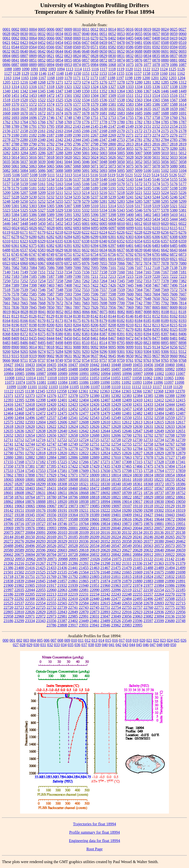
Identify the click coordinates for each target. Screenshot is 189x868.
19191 (62, 510)
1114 (78, 69)
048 (160, 645)
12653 (19, 435)
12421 (62, 404)
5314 (112, 206)
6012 (138, 223)
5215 (94, 193)
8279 (130, 329)
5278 (77, 201)
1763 (15, 122)
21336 (137, 563)
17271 (105, 462)
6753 (86, 254)
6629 (59, 250)
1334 (139, 87)
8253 (95, 329)
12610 (105, 422)
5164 (68, 184)
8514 (103, 343)
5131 (24, 179)
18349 (127, 484)
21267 (41, 563)
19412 (138, 515)
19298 (148, 510)
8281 (139, 329)
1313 (7, 87)
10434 (41, 365)
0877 (147, 60)
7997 (147, 307)
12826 (127, 453)
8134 (68, 316)
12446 (9, 409)
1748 (68, 118)
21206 (9, 563)
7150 (33, 272)
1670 (24, 113)
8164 (7, 321)
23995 (138, 625)
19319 (180, 510)
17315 (138, 462)
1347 (59, 91)
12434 (159, 404)
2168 (103, 131)
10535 (138, 369)
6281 (42, 237)
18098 (73, 479)
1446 (165, 91)
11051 (84, 378)
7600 (130, 294)
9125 (147, 347)
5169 (112, 184)
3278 (156, 148)
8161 (165, 316)
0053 (121, 34)
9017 (42, 347)
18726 (148, 493)
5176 (174, 184)
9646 (121, 356)
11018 (52, 378)
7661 (7, 303)
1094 (61, 69)
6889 (95, 259)
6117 (182, 228)
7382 (183, 281)
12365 (126, 391)
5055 (156, 162)
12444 (170, 404)
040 (105, 645)
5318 (147, 206)
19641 (148, 519)
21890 (170, 581)
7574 (183, 290)
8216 (182, 325)
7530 (15, 290)
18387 (9, 488)
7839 (24, 307)
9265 (24, 351)
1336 (156, 87)
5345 (130, 210)
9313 (7, 356)
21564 (84, 572)
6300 (103, 237)
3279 (165, 148)
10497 (116, 369)
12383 (127, 396)
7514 (183, 285)
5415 (33, 219)
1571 (24, 104)
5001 (86, 153)
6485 (174, 246)
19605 (105, 519)
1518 (7, 100)
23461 (95, 621)
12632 (159, 427)
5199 (183, 188)
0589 (138, 47)
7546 (42, 290)
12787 (170, 449)
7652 (165, 299)
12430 (127, 404)
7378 (165, 281)
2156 (7, 131)
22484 (127, 599)
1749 (77, 118)
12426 (95, 404)
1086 (174, 65)
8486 (24, 343)
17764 (159, 471)
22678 (148, 603)
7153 (59, 272)
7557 (103, 290)
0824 (77, 56)
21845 (41, 581)
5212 (68, 193)
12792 (30, 453)
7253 (33, 281)
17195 (52, 462)
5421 (86, 219)
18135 (116, 479)
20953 (20, 559)
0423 (24, 43)
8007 (165, 307)
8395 (156, 334)
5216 (103, 193)
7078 (165, 263)
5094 (112, 171)
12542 (84, 418)
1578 (86, 104)
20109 (84, 532)
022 (156, 640)
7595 (86, 294)
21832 (170, 577)
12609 (95, 422)
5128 (7, 179)
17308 (127, 462)
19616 (127, 519)
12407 (105, 400)
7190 (77, 276)
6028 (51, 228)
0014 (112, 29)
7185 (33, 276)
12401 (62, 400)
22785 (181, 607)
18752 (181, 493)
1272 (68, 82)
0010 (77, 29)
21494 (170, 568)
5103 (174, 171)
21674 (148, 572)
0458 (95, 43)
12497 (41, 418)
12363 (105, 391)
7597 (103, 294)
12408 (116, 400)
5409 (165, 215)
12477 (84, 413)
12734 (159, 440)
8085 (130, 312)
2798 (95, 144)
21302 (116, 563)
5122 (138, 175)
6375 (33, 246)
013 (94, 640)
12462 (181, 409)
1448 (174, 91)
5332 (86, 210)
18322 (95, 484)
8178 (95, 321)
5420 (77, 219)
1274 (86, 82)
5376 (147, 210)
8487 (33, 343)
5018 (51, 157)
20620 (105, 550)
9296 (103, 351)
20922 (170, 555)
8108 (165, 312)
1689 (174, 113)
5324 (15, 210)
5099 (139, 171)
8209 (121, 325)
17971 (73, 475)
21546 (73, 572)
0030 (24, 34)
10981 (159, 369)
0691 (165, 51)
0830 (112, 56)
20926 (181, 555)
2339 (33, 140)
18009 (95, 475)
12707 (159, 435)
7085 (42, 268)
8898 (182, 343)
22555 (52, 603)
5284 (130, 201)
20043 (127, 528)
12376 (52, 396)
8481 (174, 338)
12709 (181, 435)
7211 (94, 276)
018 (129, 640)
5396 (95, 215)
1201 (155, 78)
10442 (95, 365)
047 (153, 645)
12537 (52, 418)
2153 (165, 126)
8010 (183, 307)
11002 (159, 374)
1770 (77, 122)
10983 (181, 369)
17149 (181, 457)
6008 (112, 223)
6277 (7, 237)
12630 (138, 427)
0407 (147, 38)
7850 (51, 307)
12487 (181, 413)
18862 (9, 502)
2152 (156, 126)
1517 (182, 96)
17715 (138, 471)
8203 (68, 325)
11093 (137, 382)
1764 (24, 122)
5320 (165, 206)
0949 (59, 65)
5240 (121, 197)
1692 (7, 118)
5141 (112, 179)
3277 (147, 148)
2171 (130, 131)
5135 (59, 179)
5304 (42, 206)
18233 (170, 479)
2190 (77, 135)
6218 (59, 232)
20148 (19, 537)
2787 (7, 144)
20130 (116, 532)
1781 (130, 122)
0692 (174, 51)
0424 (33, 43)
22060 (52, 590)
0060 (183, 34)
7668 (42, 303)
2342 (59, 140)
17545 (30, 471)
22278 (181, 594)
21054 (106, 559)
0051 (103, 34)
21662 (116, 572)
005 (40, 640)
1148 (60, 73)
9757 (103, 360)
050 (173, 645)
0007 (59, 29)
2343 (68, 140)
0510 (183, 43)
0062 (15, 38)
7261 (77, 281)
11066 (179, 378)
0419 (174, 38)
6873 (182, 254)
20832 (95, 555)
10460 (170, 365)
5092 (95, 171)
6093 (77, 228)
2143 (77, 126)
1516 (174, 96)
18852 (170, 497)
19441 (159, 515)
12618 (9, 427)
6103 (156, 228)
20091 (41, 532)
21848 (52, 581)
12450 (52, 409)
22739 (62, 607)
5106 (16, 175)
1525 (59, 100)
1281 (147, 82)
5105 (7, 175)
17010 (116, 457)
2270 (121, 135)
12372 (19, 396)
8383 (86, 334)
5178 (7, 188)
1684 (130, 113)
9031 (68, 347)
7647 (138, 299)
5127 (182, 175)
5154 (165, 179)
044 (132, 645)
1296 (174, 82)
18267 (9, 484)
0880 (165, 60)
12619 (19, 427)
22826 (30, 612)
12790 (9, 453)
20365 (138, 541)
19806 (95, 524)
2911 (50, 148)
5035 (7, 162)
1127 (8, 73)
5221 (138, 193)
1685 (139, 113)
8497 (51, 343)
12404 (84, 400)
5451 (51, 223)
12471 (30, 413)
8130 (59, 316)
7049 (95, 263)
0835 (156, 56)
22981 (62, 616)
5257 (68, 201)
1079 (165, 65)
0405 (130, 38)
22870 (84, 612)
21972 (127, 585)
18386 (181, 484)
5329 (59, 210)
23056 (127, 616)
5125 (164, 175)
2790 (33, 144)
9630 (59, 356)
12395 (19, 400)
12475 (62, 413)
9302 (130, 351)
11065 (169, 378)
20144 (9, 537)
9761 (130, 360)
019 (135, 640)
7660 (182, 299)
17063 (127, 457)
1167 (42, 78)
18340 (116, 484)
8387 (103, 334)
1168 (51, 78)
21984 (159, 585)
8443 (42, 338)
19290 (137, 510)
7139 (182, 268)
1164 (16, 78)
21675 (159, 572)
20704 (52, 555)
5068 (77, 166)
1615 (7, 109)
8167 (33, 321)
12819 (52, 453)
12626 (95, 427)
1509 (112, 96)
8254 (103, 329)
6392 (77, 246)
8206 (95, 325)
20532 (84, 546)
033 (57, 645)
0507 (156, 43)
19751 (73, 524)
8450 (68, 338)
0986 (103, 65)
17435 (105, 466)
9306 (165, 351)
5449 (33, 223)
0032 (42, 34)
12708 (170, 435)
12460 (159, 409)
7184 (24, 276)
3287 (51, 153)
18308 (62, 484)
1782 (139, 122)
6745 (15, 254)
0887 (15, 65)
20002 (84, 528)
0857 (86, 60)
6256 (165, 232)
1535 (95, 100)
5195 (147, 188)
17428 (84, 466)
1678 (86, 113)
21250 (30, 563)
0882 (183, 60)
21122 (148, 559)
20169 (52, 537)
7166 (156, 272)
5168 (103, 184)
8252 (86, 329)
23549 (127, 621)
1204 (181, 78)
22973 (52, 616)
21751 (30, 577)
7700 (121, 303)
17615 (95, 471)
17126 (159, 457)
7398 (33, 285)
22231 (84, 594)
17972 (84, 475)
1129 (25, 73)
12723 (73, 440)
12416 (9, 404)
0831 (121, 56)
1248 (33, 82)
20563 (148, 546)
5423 (103, 219)
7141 (15, 272)
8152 (156, 316)
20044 (137, 528)
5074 (121, 166)
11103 (53, 387)
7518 (7, 290)
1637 (156, 109)
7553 (86, 290)
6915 (121, 259)
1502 (77, 96)
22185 (180, 590)
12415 (180, 400)
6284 (68, 237)
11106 (85, 387)
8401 (174, 334)
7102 (121, 268)
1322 (77, 87)
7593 (68, 294)
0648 (86, 51)
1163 (7, 78)
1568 (183, 100)
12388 (170, 396)
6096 (103, 228)
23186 (9, 621)
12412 (159, 400)
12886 (73, 457)
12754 (116, 444)
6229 (147, 232)
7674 (68, 303)
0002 (15, 29)
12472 (41, 413)
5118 (103, 175)
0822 (59, 56)
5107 (25, 175)
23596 (138, 621)
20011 (94, 528)
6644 (183, 250)
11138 (30, 391)
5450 (42, 223)
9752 (77, 360)
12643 (95, 431)
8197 (24, 325)
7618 (68, 299)
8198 (33, 325)
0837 (174, 56)
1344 (33, 91)
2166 (86, 131)
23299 (19, 621)
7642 (130, 299)
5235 (77, 197)
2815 (147, 144)
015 (108, 640)
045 (139, 645)
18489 (105, 488)
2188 (59, 135)
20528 (73, 546)
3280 (174, 148)
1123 (155, 69)
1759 (165, 118)
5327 (42, 210)
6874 (7, 259)
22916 (127, 612)
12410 (138, 400)
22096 (116, 590)
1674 (59, 113)
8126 (33, 316)
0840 (7, 60)
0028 (7, 34)
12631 (148, 427)
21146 (180, 559)
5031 (156, 157)
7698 (103, 303)
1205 (7, 82)
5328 (51, 210)
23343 (41, 621)
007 (54, 640)
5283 (121, 201)
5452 (59, 223)
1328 (121, 87)
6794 (147, 254)
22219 (73, 594)
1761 (183, 118)
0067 (59, 38)
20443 (170, 541)
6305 (147, 237)
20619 (95, 550)
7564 (139, 290)
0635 (15, 51)
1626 (95, 109)
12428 (105, 404)
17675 (116, 471)
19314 (170, 510)
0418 (165, 38)
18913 (52, 502)
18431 (52, 488)
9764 (156, 360)
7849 (42, 307)
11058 (137, 378)
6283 (59, 237)
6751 (68, 254)
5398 (112, 215)
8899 (7, 347)
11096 (158, 382)
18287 (19, 484)
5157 (7, 184)
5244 (156, 197)
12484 (159, 413)
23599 (159, 621)
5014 (15, 157)
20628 (138, 550)
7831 (7, 307)
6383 (59, 246)
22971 (30, 616)
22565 (62, 603)
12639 (52, 431)
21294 (95, 563)
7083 (24, 268)
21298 (105, 563)
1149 (69, 73)
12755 (127, 444)
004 (33, 640)
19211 (84, 510)
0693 (183, 51)
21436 (62, 568)
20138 (180, 532)
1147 (51, 73)
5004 (112, 153)
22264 (159, 594)
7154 (68, 272)
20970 (41, 559)
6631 (77, 250)
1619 (42, 109)
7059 (112, 263)
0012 (94, 29)
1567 (174, 100)
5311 (103, 206)
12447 (19, 409)
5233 (59, 197)
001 (12, 640)
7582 (24, 294)
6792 (130, 254)
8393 (139, 334)
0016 (130, 29)
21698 (181, 572)
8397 (165, 334)
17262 (73, 462)
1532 (77, 100)
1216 (24, 82)
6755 (103, 254)
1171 (77, 78)
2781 (139, 140)
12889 (95, 457)
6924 (15, 263)
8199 (42, 325)
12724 (84, 440)
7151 (42, 272)
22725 (41, 607)
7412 (77, 285)
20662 (9, 555)
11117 (157, 387)
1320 (59, 87)
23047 (105, 616)
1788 (7, 126)
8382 (77, 334)
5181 (33, 188)
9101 (139, 347)
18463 (84, 488)
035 (71, 645)
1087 (183, 65)
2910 (42, 148)
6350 (112, 241)
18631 (41, 493)
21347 (148, 563)
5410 (174, 215)
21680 (170, 572)
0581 (103, 47)
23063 (138, 616)
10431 (19, 365)
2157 (15, 131)
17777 (170, 471)
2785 (174, 140)
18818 (95, 497)
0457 (86, 43)
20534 (95, 546)
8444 (51, 338)
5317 (138, 206)
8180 (112, 321)
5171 (130, 184)
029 (30, 645)
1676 (68, 113)
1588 (174, 104)
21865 (84, 581)
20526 (52, 546)
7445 (130, 285)
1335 (147, 87)
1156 (129, 73)
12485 (170, 413)
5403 (156, 215)
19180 (52, 510)
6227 (130, 232)
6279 (24, 237)
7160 (121, 272)
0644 (59, 51)
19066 (41, 506)
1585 (147, 104)
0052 (112, 34)
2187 (51, 135)
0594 (174, 47)
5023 (86, 157)
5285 (139, 201)
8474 (139, 338)
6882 (42, 259)
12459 (148, 409)
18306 (52, 484)
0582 (112, 47)
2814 (139, 144)
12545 (105, 418)
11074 (20, 382)
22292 (19, 599)
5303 (33, 206)
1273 (77, 82)
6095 (95, 228)
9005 (24, 347)
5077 (147, 166)
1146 (42, 73)
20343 (95, 541)
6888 (86, 259)
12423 (73, 404)
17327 (148, 462)
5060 (7, 166)
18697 (116, 493)
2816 (156, 144)
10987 (41, 374)
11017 (41, 378)
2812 (121, 144)
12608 (84, 422)
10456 (148, 365)
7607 (183, 294)
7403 (51, 285)
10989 (62, 374)
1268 (42, 82)
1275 (95, 82)
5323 (7, 210)
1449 (183, 91)
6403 (139, 246)
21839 (19, 581)
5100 (147, 171)
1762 (7, 122)
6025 (24, 228)
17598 (73, 471)
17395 (52, 466)
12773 (30, 449)
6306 (156, 237)
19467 (9, 519)
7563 (130, 290)
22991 (84, 616)
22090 (95, 590)
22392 (62, 599)
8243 (59, 329)
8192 (174, 321)
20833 (105, 555)
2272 (139, 135)
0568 (68, 47)
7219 (147, 276)
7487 (165, 285)
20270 (181, 537)
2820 (7, 148)
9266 (33, 351)
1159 (155, 73)
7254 (42, 281)
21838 (9, 581)
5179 (15, 188)
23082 (148, 616)
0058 (165, 34)
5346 (139, 210)
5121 (129, 175)
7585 (33, 294)
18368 (148, 484)
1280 (139, 82)
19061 (9, 506)
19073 (73, 506)
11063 (158, 378)
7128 (165, 268)
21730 (19, 577)
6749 (50, 254)
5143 (130, 179)
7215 (130, 276)
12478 (95, 413)
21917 (52, 585)
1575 (59, 104)
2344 (77, 140)
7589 (59, 294)
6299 (95, 237)
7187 (51, 276)
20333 (73, 541)
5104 (183, 171)
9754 (86, 360)
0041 (95, 34)
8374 (33, 334)
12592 (19, 422)
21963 (116, 585)
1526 (68, 100)
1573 (42, 104)
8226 (33, 329)
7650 (156, 299)
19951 (181, 524)
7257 (51, 281)
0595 (182, 47)
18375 (170, 484)
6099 (130, 228)
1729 (42, 118)
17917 (41, 475)
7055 (103, 263)
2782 (147, 140)
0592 (156, 47)
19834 (105, 524)
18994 (105, 502)
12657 (62, 435)
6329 (42, 241)
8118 (182, 312)
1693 (15, 118)
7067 (130, 263)
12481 (127, 413)
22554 (41, 603)
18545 (127, 488)
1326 (103, 87)
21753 (41, 577)
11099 (11, 387)
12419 (41, 404)
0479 (130, 43)
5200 (7, 193)
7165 (147, 272)
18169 (137, 479)
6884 (59, 259)
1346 (51, 91)
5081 (183, 166)
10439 (84, 365)
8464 (103, 338)
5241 (130, 197)
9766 (174, 360)
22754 (116, 607)
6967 (42, 263)
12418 (30, 404)
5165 (77, 184)
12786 (159, 449)
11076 (31, 382)
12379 (84, 396)
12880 (9, 457)
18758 (9, 497)
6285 (77, 237)
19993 (52, 528)
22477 (116, 599)
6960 (24, 263)
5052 (139, 162)
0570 (86, 47)
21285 (62, 563)
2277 (183, 135)
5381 (183, 210)
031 (43, 645)
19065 (30, 506)
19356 (52, 515)
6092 (68, 228)
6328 (33, 241)
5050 (121, 162)
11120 (178, 387)
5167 (95, 184)
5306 (59, 206)
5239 (112, 197)
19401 (116, 515)
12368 (159, 391)
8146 (130, 316)
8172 (51, 321)
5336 (112, 210)
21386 (9, 568)
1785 (165, 122)
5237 (95, 197)
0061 (7, 38)
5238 (103, 197)
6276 (182, 232)
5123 (147, 175)
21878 (116, 581)
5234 (68, 197)
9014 (33, 347)
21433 (52, 568)
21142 (170, 559)
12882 (30, 457)
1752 (103, 118)
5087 (51, 171)
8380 (59, 334)
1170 (68, 78)
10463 (9, 369)
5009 (156, 153)
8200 (51, 325)
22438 (84, 599)
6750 (59, 254)
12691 (105, 435)
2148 (121, 126)
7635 (112, 299)
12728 (116, 440)
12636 (19, 431)
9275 (51, 351)
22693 (159, 603)
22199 (19, 594)
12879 (181, 453)
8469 (121, 338)
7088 (59, 268)
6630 (68, 250)
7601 (139, 294)
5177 (183, 184)
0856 (77, 60)
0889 (33, 65)
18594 (181, 488)
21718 (9, 577)
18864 (19, 502)
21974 (138, 585)
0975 (86, 65)
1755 (130, 118)
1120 (129, 69)
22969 (19, 616)
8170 (42, 321)
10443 (105, 365)
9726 (33, 360)
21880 (138, 581)
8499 (68, 343)
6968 (51, 263)
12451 (62, 409)
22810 (19, 612)
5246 (174, 197)
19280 (127, 510)
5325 (24, 210)
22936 (159, 612)
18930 (73, 502)
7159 (112, 272)
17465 (127, 466)
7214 (121, 276)
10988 (52, 374)
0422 (15, 43)
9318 (24, 356)
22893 (105, 612)
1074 (121, 65)
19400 (105, 515)
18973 (95, 502)
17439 (116, 466)
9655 (147, 356)
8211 (139, 325)
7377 (156, 281)
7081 (7, 268)
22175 (170, 590)
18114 (105, 479)
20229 (127, 537)
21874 (105, 581)
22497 (159, 599)
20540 (105, 546)
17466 (138, 466)
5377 (156, 210)
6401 (130, 246)
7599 (121, 294)
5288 (156, 201)
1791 (33, 126)
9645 (112, 356)
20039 (105, 528)
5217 (112, 193)
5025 (103, 157)
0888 (24, 65)
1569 (7, 104)
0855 (68, 60)
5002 (95, 153)
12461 (170, 409)
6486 (183, 246)
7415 (86, 285)
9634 (86, 356)
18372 (159, 484)
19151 (19, 510)
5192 (121, 188)
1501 (68, 96)
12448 (30, 409)
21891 (181, 581)
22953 (170, 612)
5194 (139, 188)
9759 (121, 360)
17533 (9, 471)
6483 (156, 246)
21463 (95, 568)
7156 (86, 272)
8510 (86, 343)
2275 (165, 135)
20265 (170, 537)
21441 (73, 568)
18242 (180, 479)
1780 (121, 122)
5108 (33, 175)
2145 (95, 126)
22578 (73, 603)
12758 (148, 444)
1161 (172, 73)
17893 (19, 475)
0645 (68, 51)
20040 (116, 528)
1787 (183, 122)
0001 (7, 29)
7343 (112, 281)
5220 (130, 193)
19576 (52, 519)
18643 (52, 493)
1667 (183, 109)
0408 (156, 38)
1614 (183, 104)
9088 (77, 347)
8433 (24, 338)
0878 (156, 60)
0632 (7, 51)
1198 (129, 78)
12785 (148, 449)
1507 (103, 96)
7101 (112, 268)
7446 (139, 285)
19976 (30, 528)
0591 (147, 47)
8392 (130, 334)
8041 (42, 312)
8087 (139, 312)
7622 (94, 299)
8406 (183, 334)
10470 (30, 369)
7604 (156, 294)
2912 (59, 148)
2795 (68, 144)
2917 (103, 148)
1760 (174, 118)
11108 (106, 387)
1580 (103, 104)
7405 (59, 285)
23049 (116, 616)
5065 (51, 166)
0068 (68, 38)
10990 (73, 374)
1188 (111, 78)
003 (26, 640)
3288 (59, 153)
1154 (112, 73)
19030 (159, 502)
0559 (24, 47)
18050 (159, 475)
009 (67, 640)
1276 (103, 82)
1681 (103, 113)
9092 (95, 347)
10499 (127, 369)
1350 (86, 91)
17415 (62, 466)
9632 (77, 356)
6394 (95, 246)
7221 (165, 276)
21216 (19, 563)
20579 (181, 546)
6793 (138, 254)
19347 (41, 515)
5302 (24, 206)
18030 (138, 475)
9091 (86, 347)
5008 (147, 153)
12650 (170, 431)
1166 (33, 78)
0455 (68, 43)
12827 (138, 453)
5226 (182, 193)
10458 (159, 365)
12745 (41, 444)
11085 (73, 382)
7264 (103, 281)
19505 (19, 519)
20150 (30, 537)
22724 (30, 607)
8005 (156, 307)
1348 (68, 91)
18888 (41, 502)
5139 (95, 179)
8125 (24, 316)
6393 (86, 246)
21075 (117, 559)
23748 (181, 621)
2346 (95, 140)
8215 (174, 325)
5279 (86, 201)
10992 (95, 374)
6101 (139, 228)
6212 (50, 232)
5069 (86, 166)
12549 (116, 418)
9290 (68, 351)
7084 (33, 268)
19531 (41, 519)
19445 (181, 515)
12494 (19, 418)
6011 (130, 223)
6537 (24, 250)
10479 (52, 369)
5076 (139, 166)
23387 (62, 621)
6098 (121, 228)
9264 (15, 351)
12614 (148, 422)
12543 (95, 418)
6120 (15, 232)
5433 (147, 219)
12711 (8, 440)
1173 (94, 78)
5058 (183, 162)
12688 (95, 435)
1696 (33, 118)
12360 (73, 391)
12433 (148, 404)
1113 (70, 69)
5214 (86, 193)
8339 (183, 329)
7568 (156, 290)
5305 (51, 206)
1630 (103, 109)
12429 (116, 404)
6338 (86, 241)
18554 (138, 488)
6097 (112, 228)
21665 (127, 572)
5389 (51, 215)
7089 (68, 268)
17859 (181, 471)
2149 (130, 126)
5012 (182, 153)
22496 (148, 599)
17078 (148, 457)
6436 (147, 246)
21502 (19, 572)
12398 (41, 400)
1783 (147, 122)
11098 (179, 382)
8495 (42, 343)
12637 (30, 431)
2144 (86, 126)
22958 (9, 616)
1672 (42, 113)
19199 (73, 510)
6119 (6, 232)
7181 (183, 272)
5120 (120, 175)
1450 (7, 96)
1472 (51, 96)
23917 (73, 625)
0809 (33, 56)
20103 (62, 532)
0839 (183, 56)
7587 (51, 294)
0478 (121, 43)
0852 (42, 60)
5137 (77, 179)
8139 (86, 316)
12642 (84, 431)
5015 (24, 157)
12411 (148, 400)
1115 (86, 69)
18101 (84, 479)
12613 (137, 422)
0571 (94, 47)
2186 (42, 135)
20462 (181, 541)
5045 (77, 162)
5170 (121, 184)
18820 (105, 497)
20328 (52, 541)
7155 (77, 272)
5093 (103, 171)
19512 (30, 519)
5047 (95, 162)
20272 (9, 541)
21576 (95, 572)
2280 (24, 140)
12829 (159, 453)
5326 (33, 210)
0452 (42, 43)
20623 (116, 550)
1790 (24, 126)
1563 (139, 100)
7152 (51, 272)
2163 (59, 131)
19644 (159, 519)
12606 (62, 422)
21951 (95, 585)
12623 (62, 427)
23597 (148, 621)
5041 (59, 162)
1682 (112, 113)
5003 (103, 153)
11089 (94, 382)
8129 (51, 316)
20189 (84, 537)
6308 (174, 237)
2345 (86, 140)
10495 (105, 369)
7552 (77, 290)
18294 (30, 484)
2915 (86, 148)
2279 (15, 140)
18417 (41, 488)
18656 (73, 493)
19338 (19, 515)
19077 (84, 506)
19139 (180, 506)
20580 (9, 550)
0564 (33, 47)
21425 (41, 568)
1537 (112, 100)
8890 (156, 343)
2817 (165, 144)
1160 (164, 73)
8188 (156, 321)
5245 (165, 197)
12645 (116, 431)
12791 (19, 453)
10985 (19, 374)
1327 (112, 87)
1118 (112, 69)
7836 (15, 307)
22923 (138, 612)
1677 (77, 113)
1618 (33, 109)
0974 (77, 65)
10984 (9, 374)
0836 (165, 56)
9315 (15, 356)
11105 (74, 387)
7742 (139, 303)
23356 (52, 621)
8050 (51, 312)
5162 (51, 184)
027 (16, 645)
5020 (68, 157)
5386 (33, 215)
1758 (156, 118)
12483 (148, 413)
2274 (156, 135)
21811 (116, 577)
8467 (112, 338)
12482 (138, 413)
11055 (116, 378)
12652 (9, 435)
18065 (9, 479)
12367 (148, 391)
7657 (174, 299)
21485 (138, 568)
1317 (42, 87)
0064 (33, 38)
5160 (33, 184)
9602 (51, 356)
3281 (182, 148)
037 (84, 645)
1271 (59, 82)
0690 (156, 51)
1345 (42, 91)
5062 (24, 166)
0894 (51, 65)
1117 (104, 69)
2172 (139, 131)
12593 (30, 422)
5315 (121, 206)
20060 (180, 528)
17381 (30, 466)
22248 (127, 594)
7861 (68, 307)
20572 (159, 546)
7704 (130, 303)
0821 (51, 56)
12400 (52, 400)
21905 (30, 585)
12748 (62, 444)
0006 (51, 29)
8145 (121, 316)
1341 (15, 91)
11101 (32, 387)
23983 (127, 625)
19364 (73, 515)
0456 (77, 43)
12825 (116, 453)
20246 (148, 537)
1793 (42, 126)
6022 (182, 223)
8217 (7, 329)
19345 (30, 515)
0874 (121, 60)
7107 (139, 268)
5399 (121, 215)
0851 (33, 60)
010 (74, 640)
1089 (17, 69)
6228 (138, 232)
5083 (15, 171)
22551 (30, 603)
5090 (77, 171)
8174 (68, 321)
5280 (95, 201)
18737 (159, 493)
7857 (59, 307)
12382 (116, 396)
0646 (77, 51)
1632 (121, 109)
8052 (59, 312)
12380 (95, 396)
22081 (84, 590)
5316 (130, 206)
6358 (174, 241)
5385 (24, 215)
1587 (165, 104)
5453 (68, 223)
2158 (24, 131)
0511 (6, 47)
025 (177, 640)
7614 (50, 299)
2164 (68, 131)
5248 (7, 201)
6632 (86, 250)
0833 (139, 56)
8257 (112, 329)
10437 (73, 365)
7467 (156, 285)
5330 (68, 210)
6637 (121, 250)
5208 (33, 193)
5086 (42, 171)
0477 (112, 43)
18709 (127, 493)
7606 (174, 294)
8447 (59, 338)
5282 (112, 201)
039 (98, 645)
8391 (121, 334)
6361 (15, 246)
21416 (30, 568)
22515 (181, 599)
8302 (165, 329)
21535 (62, 572)
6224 (103, 232)
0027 (182, 29)
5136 (68, 179)
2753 (121, 140)
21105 (127, 559)
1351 (95, 91)
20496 (30, 546)
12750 (84, 444)
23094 (159, 616)
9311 (174, 351)
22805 (9, 612)
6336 (68, 241)
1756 (139, 118)
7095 (95, 268)
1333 (130, 87)
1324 (95, 87)
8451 (77, 338)
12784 (138, 449)
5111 (51, 175)
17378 (19, 466)
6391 (68, 246)
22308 (30, 599)
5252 (42, 201)
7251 (15, 281)
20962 (31, 559)
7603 (147, 294)
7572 (174, 290)
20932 (9, 559)
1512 (138, 96)
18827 (138, 497)
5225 (174, 193)
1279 (130, 82)
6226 (121, 232)
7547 (51, 290)
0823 (68, 56)
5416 (42, 219)
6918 (147, 259)
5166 (86, 184)
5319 (156, 206)
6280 (33, 237)
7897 (77, 307)
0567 (59, 47)
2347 (103, 140)
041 (112, 645)
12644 (105, 431)
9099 (130, 347)
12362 (94, 391)
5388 (42, 215)
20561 (138, 546)
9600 (42, 356)
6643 (174, 250)
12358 (62, 391)
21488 (148, 568)
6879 (24, 259)
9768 (182, 360)
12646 (127, 431)
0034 (59, 34)
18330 (105, 484)
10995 (116, 374)
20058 (170, 528)
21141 (159, 559)
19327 (9, 515)
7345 (121, 281)
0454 (59, 43)
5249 (15, 201)
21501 (9, 572)
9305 (156, 351)
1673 (51, 113)
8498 (59, 343)
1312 (183, 82)
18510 (116, 488)
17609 (84, 471)
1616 (15, 109)
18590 (170, 488)
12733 (148, 440)
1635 (147, 109)
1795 (51, 126)
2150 (139, 126)
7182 (7, 276)
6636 (112, 250)
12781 (105, 449)
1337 (165, 87)
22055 (41, 590)
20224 (116, 537)
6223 (94, 232)
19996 (62, 528)
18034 (148, 475)
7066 (121, 263)
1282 (156, 82)
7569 (165, 290)
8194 (7, 325)
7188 (59, 276)
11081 (41, 382)
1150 (77, 73)
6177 (33, 232)
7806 (174, 303)
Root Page (94, 849)
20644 (170, 550)
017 (122, 640)
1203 (173, 78)
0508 (165, 43)
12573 (181, 418)
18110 (94, 479)
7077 (156, 263)
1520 (24, 100)
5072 (103, 166)
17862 (9, 475)
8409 (15, 338)
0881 (174, 60)
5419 (68, 219)
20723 (62, 555)
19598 (84, 519)
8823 (147, 343)
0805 (15, 56)
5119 (111, 175)
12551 (138, 418)
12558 (159, 418)
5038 (33, 162)
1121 (138, 69)
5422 (95, 219)
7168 (174, 272)
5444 (174, 219)
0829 (103, 56)
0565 (42, 47)
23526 (116, 621)
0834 (147, 56)
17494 (170, 466)
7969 (130, 307)
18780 (52, 497)
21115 (138, 559)
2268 (103, 135)
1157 (138, 73)
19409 (127, 515)
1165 (25, 78)
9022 (59, 347)
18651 (62, 493)
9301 (121, 351)
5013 (7, 157)
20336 (84, 541)
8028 (24, 312)
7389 (15, 285)
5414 (24, 219)
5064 (42, 166)
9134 (156, 347)
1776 (86, 122)
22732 (52, 607)
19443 (170, 515)
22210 (41, 594)
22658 (138, 603)
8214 (165, 325)
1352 (103, 91)
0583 (121, 47)
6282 (51, 237)
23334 (30, 621)
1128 (17, 73)
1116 (95, 69)
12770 (19, 449)
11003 (170, 374)
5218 (121, 193)
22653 (127, 603)
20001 (73, 528)
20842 (116, 555)
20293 (41, 541)
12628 (116, 427)
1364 (121, 91)
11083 (52, 382)
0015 (121, 29)
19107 (127, 506)
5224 (165, 193)
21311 (127, 563)
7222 (174, 276)
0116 (86, 38)
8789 (112, 343)
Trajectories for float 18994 (95, 824)
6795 (156, 254)
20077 (19, 532)
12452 (73, 409)
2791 (42, 144)
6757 (121, 254)
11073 (10, 382)
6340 (103, 241)
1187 (103, 78)
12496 (30, 418)
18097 (62, 479)
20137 (170, 532)
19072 (62, 506)
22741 (73, 607)
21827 (159, 577)
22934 (148, 612)
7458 (147, 285)
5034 (183, 157)
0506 (147, 43)
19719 (30, 524)
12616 (170, 422)
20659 (181, 550)
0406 (138, 38)
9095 (112, 347)
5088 (59, 171)
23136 (170, 616)
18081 (30, 479)
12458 (138, 409)
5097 (130, 171)
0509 (174, 43)
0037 (77, 34)
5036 (15, 162)
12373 (30, 396)
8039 (33, 312)
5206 (15, 193)
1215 (15, 82)
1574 (51, 104)
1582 (121, 104)
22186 (9, 594)
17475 (148, 466)
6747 (33, 254)
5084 (24, 171)
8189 (165, 321)
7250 (7, 281)
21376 (170, 563)
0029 (15, 34)
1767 (51, 122)
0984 (95, 65)
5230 (33, 197)
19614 (116, 519)
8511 (94, 343)
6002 (95, 223)
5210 (51, 193)
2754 (130, 140)
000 (6, 640)
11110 (116, 387)
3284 (24, 153)
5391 (68, 215)
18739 (170, 493)
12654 (30, 435)
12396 (30, 400)
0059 (174, 34)
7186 (42, 276)
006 (47, 640)
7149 (24, 272)
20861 (127, 555)
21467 (105, 568)
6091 (59, 228)
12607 (73, 422)
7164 (139, 272)
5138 (86, 179)
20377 (148, 541)
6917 (139, 259)
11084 (63, 382)
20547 (116, 546)
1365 (130, 91)
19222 (105, 510)
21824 (148, 577)
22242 (105, 594)
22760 (148, 607)
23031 (95, 616)
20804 (84, 555)
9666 (7, 360)
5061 (15, 166)
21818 (137, 577)
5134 (51, 179)
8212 (147, 325)
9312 (182, 351)
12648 (148, 431)
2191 (86, 135)
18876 (30, 502)
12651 (181, 431)
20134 (137, 532)
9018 (51, 347)
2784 (165, 140)
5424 (112, 219)
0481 (139, 43)
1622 (59, 109)
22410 (73, 599)
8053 (68, 312)
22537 (19, 603)
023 (163, 640)
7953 (103, 307)
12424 (84, 404)
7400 (42, 285)
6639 (139, 250)
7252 (24, 281)
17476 (159, 466)
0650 (103, 51)
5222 (147, 193)
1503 (86, 96)
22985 (73, 616)
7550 (68, 290)
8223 (24, 329)
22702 (170, 603)
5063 (33, 166)
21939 (73, 585)
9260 (7, 351)
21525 (41, 572)
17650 (105, 471)
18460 (73, 488)
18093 (52, 479)
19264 (116, 510)
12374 (41, 396)
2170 (121, 131)
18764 (30, 497)
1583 (130, 104)
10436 (62, 365)
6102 (147, 228)
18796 (73, 497)
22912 (116, 612)
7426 (112, 285)
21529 (52, 572)
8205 (86, 325)
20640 (159, 550)
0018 (138, 29)
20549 (127, 546)
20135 (148, 532)
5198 (174, 188)
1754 (121, 118)
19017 (138, 502)
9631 (68, 356)
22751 (105, 607)
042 (119, 645)
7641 (121, 299)
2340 (42, 140)
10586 (148, 369)
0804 (7, 56)
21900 (9, 585)
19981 (41, 528)
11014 (31, 378)
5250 (24, 201)
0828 (95, 56)
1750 (86, 118)
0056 (147, 34)
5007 (139, 153)
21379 (180, 563)
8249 (77, 329)
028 (23, 645)
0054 (130, 34)
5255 (59, 201)
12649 (159, 431)
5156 (183, 179)
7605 (165, 294)
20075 (9, 532)
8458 (86, 338)
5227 (7, 197)
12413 (170, 400)
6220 (77, 232)
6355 (147, 241)
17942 (62, 475)
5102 (165, 171)
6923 (7, 263)
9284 (59, 351)
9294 (95, 351)
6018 (147, 223)
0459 (103, 43)
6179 (42, 232)
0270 (94, 38)
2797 (86, 144)
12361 (83, 391)
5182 (42, 188)
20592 (30, 550)
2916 (94, 148)
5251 (33, 201)
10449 (127, 365)
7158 (103, 272)
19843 (116, 524)
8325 (174, 329)
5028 (130, 157)
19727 (41, 524)
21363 (159, 563)
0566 (50, 47)
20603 (62, 550)
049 (167, 645)
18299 (41, 484)
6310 (7, 241)
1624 (77, 109)
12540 (62, 418)
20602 (52, 550)
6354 (138, 241)
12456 (116, 409)
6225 (112, 232)
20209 (95, 537)
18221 (159, 479)
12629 (127, 427)
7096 (103, 268)
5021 (77, 157)
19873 (127, 524)
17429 (95, 466)
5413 (15, 219)
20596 (41, 550)
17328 (159, 462)
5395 (86, 215)
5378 (165, 210)
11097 (169, 382)
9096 (121, 347)
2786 (183, 140)
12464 (9, 413)
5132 (33, 179)
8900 (15, 347)
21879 (127, 581)
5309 (86, 206)
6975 (77, 263)
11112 (136, 387)
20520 (41, 546)
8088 (147, 312)
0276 (103, 38)
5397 (103, 215)
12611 (116, 422)
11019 (63, 378)
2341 (51, 140)
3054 (121, 148)
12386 (159, 396)
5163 (59, 184)
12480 (116, 413)
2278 (7, 140)
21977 (148, 585)
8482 (183, 338)
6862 (165, 254)
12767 (170, 444)
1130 (34, 73)
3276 (138, 148)
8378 (51, 334)
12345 (40, 391)
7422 (95, 285)
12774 (41, 449)
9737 (42, 360)
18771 (41, 497)
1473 (59, 96)
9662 (183, 356)
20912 (148, 555)
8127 (42, 316)
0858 (95, 60)
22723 (19, 607)
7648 (147, 299)
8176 (86, 321)
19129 (170, 506)
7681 (77, 303)
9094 (103, 347)
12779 (84, 449)
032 (50, 645)
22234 (95, 594)
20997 (84, 559)
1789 (15, 126)
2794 (59, 144)
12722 (62, 440)
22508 (170, 599)
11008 (10, 378)
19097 (116, 506)
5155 (174, 179)
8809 (130, 343)
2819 (183, 144)
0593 (165, 47)
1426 (156, 91)
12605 (52, 422)
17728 (148, 471)
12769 (9, 449)
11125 (19, 391)
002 (19, 640)
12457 (127, 409)
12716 (41, 440)
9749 (59, 360)
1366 (139, 91)
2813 (130, 144)
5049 (112, 162)
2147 (112, 126)
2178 (183, 131)
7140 (7, 272)
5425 (121, 219)
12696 (116, 435)
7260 (68, 281)
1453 (33, 96)
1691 (183, 113)
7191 (86, 276)
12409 (127, 400)
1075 (130, 65)
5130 (15, 179)
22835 (52, 612)
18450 (62, 488)
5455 (77, 223)
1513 (147, 96)
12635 (9, 431)
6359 (182, 241)
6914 (112, 259)
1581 (112, 104)
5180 (24, 188)
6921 (174, 259)
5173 (147, 184)
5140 (103, 179)
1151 (86, 73)
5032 (165, 157)
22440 (95, 599)
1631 (112, 109)
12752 (105, 444)
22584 (84, 603)
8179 (103, 321)
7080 (183, 263)
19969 (9, 528)
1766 (42, 122)
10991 (84, 374)
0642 (42, 51)
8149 (139, 316)
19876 (148, 524)
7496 (174, 285)
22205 (30, 594)
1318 (51, 87)
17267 (95, 462)
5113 (68, 175)
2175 (165, 131)
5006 (130, 153)
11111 (126, 387)
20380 (159, 541)
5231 (42, 197)
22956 (181, 612)
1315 (24, 87)
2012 (68, 126)
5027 (121, 157)
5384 (15, 215)
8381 (68, 334)
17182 (41, 462)
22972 (41, 616)
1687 (156, 113)
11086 (84, 382)
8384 (95, 334)
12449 (41, 409)
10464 (19, 369)
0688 (139, 51)
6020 (165, 223)
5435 (165, 219)
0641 (33, 51)
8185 (147, 321)
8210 (130, 325)
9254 (165, 347)
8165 (15, 321)
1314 (15, 87)
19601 (95, 519)
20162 (41, 537)
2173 (147, 131)
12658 (73, 435)
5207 (24, 193)
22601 (95, 603)
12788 (181, 449)
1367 (147, 91)
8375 (42, 334)
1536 (103, 100)
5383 (7, 215)
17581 (62, 471)
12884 (52, 457)
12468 (19, 413)
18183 (148, 479)
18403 (30, 488)
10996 (127, 374)
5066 (59, 166)
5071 (95, 166)
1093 (52, 69)
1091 (34, 69)
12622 (52, 427)
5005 (121, 153)
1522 (42, 100)
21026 (95, 559)
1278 (121, 82)
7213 (112, 276)
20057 (159, 528)
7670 (51, 303)
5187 (77, 188)
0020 (156, 29)
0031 (33, 34)
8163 (183, 316)
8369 (15, 334)
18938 (84, 502)
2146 (103, 126)
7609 (7, 299)
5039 (42, 162)
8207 (103, 325)
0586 (130, 47)
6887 (77, 259)
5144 (139, 179)
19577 (62, 519)
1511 (130, 96)
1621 (51, 109)
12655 (41, 435)
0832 (130, 56)
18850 (159, 497)
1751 (95, 118)
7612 (33, 299)
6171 (24, 232)
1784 (156, 122)
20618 (84, 550)
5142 (121, 179)
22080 (73, 590)
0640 (24, 51)
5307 (68, 206)
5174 (156, 184)
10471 (41, 369)
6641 (156, 250)
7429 (121, 285)
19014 (127, 502)
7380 (174, 281)
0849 (24, 60)
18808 (84, 497)
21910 (41, 585)
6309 (183, 237)
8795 (121, 343)
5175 (165, 184)
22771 (159, 607)
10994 (105, 374)
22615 (105, 603)
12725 (94, 440)
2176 (174, 131)
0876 (139, 60)
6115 (174, 228)
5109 (42, 175)
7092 (86, 268)
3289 (68, 153)
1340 (7, 91)
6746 (24, 254)
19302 (159, 510)
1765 (33, 122)
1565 (156, 100)
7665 (24, 303)
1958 (59, 126)
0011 (86, 29)
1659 (174, 109)
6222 (86, 232)
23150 (181, 616)
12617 (180, 422)
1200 (146, 78)
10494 (95, 369)
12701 (138, 435)
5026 (112, 157)
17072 (138, 457)
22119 (127, 590)
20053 (148, 528)
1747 (59, 118)
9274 (42, 351)
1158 (146, 73)
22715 (181, 603)
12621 (41, 427)
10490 (84, 369)
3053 (112, 148)
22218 (62, 594)
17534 (19, 471)
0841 (15, 60)
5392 (77, 215)
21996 (181, 585)
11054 (105, 378)
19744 (52, 524)
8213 (156, 325)
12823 (95, 453)
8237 (51, 329)
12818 (41, 453)
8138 (77, 316)
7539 (24, 290)
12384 (138, 396)
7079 (174, 263)
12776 (62, 449)
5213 (77, 193)
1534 (86, 100)
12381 (105, 396)
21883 (148, 581)
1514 (156, 96)
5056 (165, 162)
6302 (121, 237)
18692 (105, 493)
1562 (130, 100)
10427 (9, 365)
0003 (24, 29)
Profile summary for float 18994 (94, 832)
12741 (9, 444)
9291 (77, 351)
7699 (112, 303)
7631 (103, 299)
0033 (51, 34)
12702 (148, 435)
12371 (9, 396)
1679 (95, 113)
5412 (7, 219)
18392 (19, 488)
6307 (165, 237)
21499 (181, 568)
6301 (112, 237)
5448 (24, 223)
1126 (181, 69)
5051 (130, 162)
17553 (41, 471)
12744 (30, 444)
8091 (156, 312)
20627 (127, 550)
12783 (127, 449)
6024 (15, 228)
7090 (77, 268)
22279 (9, 599)
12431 (138, 404)
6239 (156, 232)
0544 (15, 47)
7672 (59, 303)
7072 (139, 263)
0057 (156, 34)
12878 (170, 453)
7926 (95, 307)
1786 (174, 122)
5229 (24, 197)
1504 (95, 96)
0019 (147, 29)
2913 (68, 148)
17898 (30, 475)
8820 (138, 343)
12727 (105, 440)
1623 (68, 109)
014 (101, 640)
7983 (139, 307)
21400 (19, 568)
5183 (51, 188)
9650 (130, 356)
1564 (147, 100)
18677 (95, 493)
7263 (95, 281)
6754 (94, 254)
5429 (139, 219)
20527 (62, 546)
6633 (95, 250)
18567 (159, 488)
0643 (51, 51)
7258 (59, 281)
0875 (130, 60)
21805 (95, 577)
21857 (62, 581)
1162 (181, 73)
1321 (68, 87)
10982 (170, 369)
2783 (156, 140)
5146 (156, 179)
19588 (73, 519)
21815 (127, 577)
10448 (116, 365)
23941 (95, 625)
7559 (121, 290)
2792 (51, 144)
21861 (73, 581)
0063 (24, 38)
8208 (112, 325)
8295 (156, 329)
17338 (170, 462)
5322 (182, 206)
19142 (9, 510)
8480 (165, 338)
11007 (180, 374)
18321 (84, 484)
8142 (95, 316)
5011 (174, 153)
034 (64, 645)
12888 (84, 457)
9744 (50, 360)
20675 (19, 555)
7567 (147, 290)
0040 (86, 34)
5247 (183, 197)
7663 (15, 303)
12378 (73, 396)
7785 (156, 303)
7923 (86, 307)
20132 (127, 532)
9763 (147, 360)
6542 (33, 250)
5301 (15, 206)
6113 (165, 228)
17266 (84, 462)
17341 (181, 462)
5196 (156, 188)
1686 (147, 113)
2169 (112, 131)
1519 (15, 100)
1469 (42, 96)
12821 (73, 453)
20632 (148, 550)
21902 (19, 585)
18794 (62, 497)
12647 (138, 431)
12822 (84, 453)
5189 (95, 188)
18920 (62, 502)
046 (146, 645)
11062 (148, 378)
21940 (84, 585)
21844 (30, 581)
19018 (148, 502)
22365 (41, 599)
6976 (86, 263)
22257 (148, 594)
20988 (63, 559)
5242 (139, 197)
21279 (52, 563)
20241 (138, 537)
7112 (147, 268)
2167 (95, 131)
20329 (62, 541)
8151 (147, 316)
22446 (105, 599)
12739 (180, 440)
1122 (146, 69)
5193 (130, 188)
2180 (15, 135)
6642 (165, 250)
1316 (33, 87)
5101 (156, 171)
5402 (147, 215)
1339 (183, 87)
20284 (30, 541)
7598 (112, 294)
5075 (130, 166)
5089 (68, 171)
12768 (181, 444)
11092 (126, 382)
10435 (52, 365)
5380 (174, 210)
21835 (180, 577)
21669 (138, 572)
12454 (95, 409)
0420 (182, 38)
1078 (156, 65)
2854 (33, 148)
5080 (174, 166)
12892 (105, 457)
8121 (7, 316)
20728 (73, 555)
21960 (105, 585)
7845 (33, 307)
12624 (73, 427)
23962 (116, 625)
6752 (77, 254)
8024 (15, 312)
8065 (77, 312)
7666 (33, 303)
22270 (170, 594)
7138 (174, 268)
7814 (183, 303)
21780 (62, 577)
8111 (174, 312)
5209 (42, 193)
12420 (52, 404)
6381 (42, 246)
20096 (52, 532)
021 (149, 640)
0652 (121, 51)
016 (115, 640)
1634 (139, 109)
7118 (156, 268)
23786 (52, 625)
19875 (138, 524)
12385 (148, 396)
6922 (183, 259)
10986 (30, 374)
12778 (73, 449)
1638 (165, 109)
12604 (41, 422)
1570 (15, 104)
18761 (19, 497)
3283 (15, 153)
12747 (52, 444)
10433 (30, 365)
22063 (62, 590)
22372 (52, 599)
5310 (95, 206)
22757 (138, 607)
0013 (103, 29)
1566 (165, 100)
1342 (24, 91)
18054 (170, 475)
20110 (94, 532)
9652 (139, 356)
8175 (77, 321)
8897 (174, 343)
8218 (15, 329)
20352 (105, 541)
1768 (59, 122)
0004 (33, 29)
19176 (41, 510)
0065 (42, 38)
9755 (94, 360)
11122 (9, 391)
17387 (41, 466)
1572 (33, 104)
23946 (105, 625)
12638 (41, 431)
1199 (137, 78)
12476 (73, 413)
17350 (9, 466)
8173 (59, 321)
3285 (33, 153)
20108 (73, 532)
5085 (33, 171)
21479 (127, 568)
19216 (94, 510)
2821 (15, 148)
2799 (103, 144)
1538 (121, 100)
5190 (103, 188)
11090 (105, 382)
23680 (170, 621)
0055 (139, 34)
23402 (73, 621)
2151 (147, 126)
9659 (165, 356)
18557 (148, 488)
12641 (73, 431)
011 (81, 640)
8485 (15, 343)
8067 (95, 312)
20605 (73, 550)
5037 (24, 162)
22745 (95, 607)
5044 (68, 162)
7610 (15, 299)
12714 (30, 440)
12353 (51, 391)
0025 (174, 29)
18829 (148, 497)
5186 (68, 188)
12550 (127, 418)
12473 (52, 413)
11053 (94, 378)
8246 (68, 329)
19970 (19, 528)
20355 (116, 541)
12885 (62, 457)
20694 (30, 555)
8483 (7, 343)
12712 (19, 440)
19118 (148, 506)
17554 (52, 471)
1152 (94, 73)
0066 (51, 38)
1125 (172, 69)
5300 (7, 206)
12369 (169, 391)
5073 (112, 166)
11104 (64, 387)
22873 (95, 612)
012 (88, 640)
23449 (84, 621)
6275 (174, 232)
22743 (84, 607)
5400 (130, 215)
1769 (68, 122)
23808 (62, 625)
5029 (139, 157)
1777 (95, 122)
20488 (9, 546)
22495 (138, 599)
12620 (30, 427)
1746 (51, 118)
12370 (180, 391)
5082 (7, 171)
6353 (130, 241)
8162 (174, 316)
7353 (147, 281)
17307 (116, 462)
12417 (19, 404)
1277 (112, 82)
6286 (86, 237)
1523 (51, 100)
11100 (22, 387)
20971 (52, 559)
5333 (95, 210)
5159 (24, 184)
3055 (130, 148)
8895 (165, 343)
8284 (147, 329)
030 (36, 645)
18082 (41, 479)
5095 (121, 171)
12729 (127, 440)
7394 (24, 285)
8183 (130, 321)
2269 (112, 135)
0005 (42, 29)
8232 (42, 329)
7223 (182, 276)
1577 (77, 104)
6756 (112, 254)
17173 (30, 462)
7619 (77, 299)
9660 (174, 356)
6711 (6, 254)
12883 (41, 457)
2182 (33, 135)
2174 (156, 131)
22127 (137, 590)
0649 (95, 51)
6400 (121, 246)
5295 (165, 201)
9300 (112, 351)
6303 (130, 237)
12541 (73, 418)
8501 (77, 343)
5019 (59, 157)
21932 (62, 585)
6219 (68, 232)
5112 (60, 175)
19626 (138, 519)
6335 (59, 241)
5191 (112, 188)
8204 (77, 325)
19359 (62, 515)
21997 (9, 590)
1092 (43, 69)
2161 (42, 131)
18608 (19, 493)
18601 (9, 493)
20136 (159, 532)
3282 (7, 153)
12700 (127, 435)
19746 (62, 524)
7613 (42, 299)
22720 (9, 607)
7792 (165, 303)
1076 (139, 65)
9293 (86, 351)
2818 (174, 144)
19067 (52, 506)
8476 (147, 338)
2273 (147, 135)
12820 (62, 453)
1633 (130, 109)
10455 (138, 365)
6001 (86, 223)
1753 (112, 118)
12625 (84, 427)
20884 (138, 555)
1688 (165, 113)
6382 (51, 246)
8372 (24, 334)
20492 (19, 546)
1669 (15, 113)
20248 (159, 537)
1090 (26, 69)
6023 (7, 228)
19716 (19, 524)
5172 (139, 184)
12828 (148, 453)
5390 (59, 215)
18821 (116, 497)
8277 (121, 329)
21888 (159, 581)
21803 (84, 577)
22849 (73, 612)
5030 (147, 157)
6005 (103, 223)
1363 (112, 91)
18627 (30, 493)
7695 (95, 303)
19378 (84, 515)
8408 (7, 338)
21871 (95, 581)
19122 (159, 506)
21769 (52, 577)
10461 (181, 365)
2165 (77, 131)
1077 (147, 65)
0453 (51, 43)
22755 (127, 607)
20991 (74, 559)
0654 (130, 51)
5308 (77, 206)
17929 (52, 475)
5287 (147, 201)
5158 (15, 184)
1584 (139, 104)
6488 (7, 250)
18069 (19, 479)
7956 (112, 307)
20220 (105, 537)
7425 (103, 285)
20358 (127, 541)
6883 (51, 259)
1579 (95, 104)
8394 (147, 334)
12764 (159, 444)
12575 (9, 422)
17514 (181, 466)
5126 (173, 175)
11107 (95, 387)
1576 (68, 104)
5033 (174, 157)
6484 (165, 246)
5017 (42, 157)
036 (78, 645)
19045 (170, 502)
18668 (84, 493)
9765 (165, 360)
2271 (130, 135)
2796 (77, 144)
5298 (174, 201)
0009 (68, 29)
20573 (170, 546)
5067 (68, 166)
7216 (138, 276)
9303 (139, 351)
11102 (43, 387)
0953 (68, 65)
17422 (73, 466)
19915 (170, 524)
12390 (181, 396)
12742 (19, 444)
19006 (116, 502)
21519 (30, 572)
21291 (84, 563)
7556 (95, 290)
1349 (77, 91)
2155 (183, 126)
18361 (138, 484)
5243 (147, 197)
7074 (147, 263)
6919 (156, 259)
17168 (19, 462)
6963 (33, 263)
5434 (156, 219)
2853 (24, 148)
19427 (148, 515)
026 (183, 640)
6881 (33, 259)
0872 (103, 60)
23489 (105, 621)
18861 (181, 497)
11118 (167, 387)
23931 (84, 625)
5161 (42, 184)
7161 (130, 272)
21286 (73, 563)
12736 (170, 440)
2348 (112, 140)
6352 (121, 241)
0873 (112, 60)
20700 (41, 555)
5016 (33, 157)
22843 (62, 612)
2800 (112, 144)
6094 (86, 228)
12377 (62, 396)
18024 (127, 475)
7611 (24, 299)
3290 (77, 153)
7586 (42, 294)
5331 (77, 210)
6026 (33, 228)
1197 (120, 78)
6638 (130, 250)
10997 (138, 374)
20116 (105, 532)
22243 (116, 594)
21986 (170, 585)
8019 (7, 312)
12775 (52, 449)
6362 (24, 246)
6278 (15, 237)
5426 (130, 219)
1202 (164, 78)
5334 (103, 210)
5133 (42, 179)
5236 (86, 197)
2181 (24, 135)
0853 (51, 60)
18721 (138, 493)
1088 (8, 69)
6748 (42, 254)
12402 (73, 400)
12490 (9, 418)
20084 (30, 532)
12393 (9, 400)
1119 (121, 69)
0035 (68, 34)
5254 (51, 201)
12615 (159, 422)
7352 (139, 281)
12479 (105, 413)
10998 (148, 374)
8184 (139, 321)
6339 (94, 241)
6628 (51, 250)
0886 (7, 65)
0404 (121, 38)
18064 (181, 475)
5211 (59, 193)
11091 (116, 382)
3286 (42, 153)
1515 (165, 96)
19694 (181, 519)
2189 (68, 135)
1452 (24, 96)
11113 (147, 387)
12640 (62, 431)
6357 (165, 241)
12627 (105, 427)
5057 (174, 162)
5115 (85, 175)
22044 (30, 590)
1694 (24, 118)
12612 (127, 422)
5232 (51, 197)
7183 (15, 276)
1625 (86, 109)
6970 (59, 263)
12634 (181, 427)
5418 (59, 219)
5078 (156, 166)
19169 (30, 510)
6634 (103, 250)
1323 (86, 87)
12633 (170, 427)
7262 (86, 281)
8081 (112, 312)
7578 (15, 294)
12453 (84, 409)
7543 (33, 290)
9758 (112, 360)
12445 (181, 404)
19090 (105, 506)
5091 (86, 171)
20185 (73, 537)
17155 (9, 462)
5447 (15, 223)
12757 (138, 444)
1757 (147, 118)
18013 (105, 475)
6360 (7, 246)
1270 (51, 82)
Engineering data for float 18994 (94, 841)
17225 (62, 462)
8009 (174, 307)
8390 (112, 334)
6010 (121, 223)
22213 (52, 594)
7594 (77, 294)
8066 (86, 312)
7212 (103, 276)
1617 (24, 109)
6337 (77, 241)
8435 (33, 338)
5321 (174, 206)
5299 (183, 201)
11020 (73, 378)
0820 (42, 56)
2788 (15, 144)
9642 (103, 356)
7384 (7, 285)
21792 (73, 577)
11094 (148, 382)
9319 (33, 356)
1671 (33, 113)
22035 (19, 590)
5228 (15, 197)
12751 (95, 444)
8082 (121, 312)
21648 (105, 572)
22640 (116, 603)
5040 (51, 162)
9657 (156, 356)
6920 (165, 259)
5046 (86, 162)
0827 (86, 56)
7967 (121, 307)
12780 (95, 449)
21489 (159, 568)
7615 (59, 299)
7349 (130, 281)
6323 (24, 241)
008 (60, 640)
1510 (121, 96)
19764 (84, 524)
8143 (103, 316)
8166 (24, 321)
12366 (137, 391)
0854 (59, 60)
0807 (24, 56)
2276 (174, 135)
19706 (9, 524)
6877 (15, 259)
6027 (42, 228)
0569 (77, 47)
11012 (20, 378)
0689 (147, 51)
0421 (7, 43)
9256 (174, 347)
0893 (42, 65)
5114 (77, 175)
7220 (156, 276)
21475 (116, 568)
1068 (112, 65)
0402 (112, 38)
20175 (62, 537)
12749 (73, 444)
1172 (85, 78)
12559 (170, 418)
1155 (120, 73)
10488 (73, 369)
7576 (7, 294)
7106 (130, 268)
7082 (15, 268)
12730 (137, 440)
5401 (139, 215)
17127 (170, 457)
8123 (15, 316)
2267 (95, 135)
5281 (103, 201)
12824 (105, 453)
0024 (165, 29)
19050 (181, 502)
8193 (183, 321)
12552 (148, 418)
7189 (68, 276)
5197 (165, 188)
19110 (138, 506)
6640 (147, 250)
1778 (103, 122)
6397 (112, 246)
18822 (127, 497)
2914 (77, 148)
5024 (95, 157)
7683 (86, 303)
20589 (19, 550)
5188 (86, 188)
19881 (159, 524)
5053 (147, 162)
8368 (7, 334)
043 (125, 645)
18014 (116, 475)
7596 (95, 294)
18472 (95, 488)
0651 (112, 51)
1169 (60, 78)
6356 (156, 241)
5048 (103, 162)
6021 (174, 223)
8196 (15, 325)
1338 (174, 87)
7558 (112, 290)
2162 (51, 131)
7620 (86, 299)
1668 (7, 113)
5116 (94, 175)
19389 (95, 515)
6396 (103, 246)
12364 (116, 391)
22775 (170, 607)
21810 (105, 577)
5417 (51, 219)
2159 (33, 131)
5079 (165, 166)
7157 (95, 272)
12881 (19, 457)
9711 (24, 360)
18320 (73, 484)
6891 (103, 259)
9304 (147, 351)
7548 (59, 290)
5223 (156, 193)
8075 (103, 312)
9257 (183, 347)
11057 (126, 378)
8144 (112, 316)
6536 (15, 250)
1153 (103, 73)
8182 (121, 321)
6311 (15, 241)
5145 (147, 179)
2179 (7, 135)
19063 (19, 506)
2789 (24, 144)
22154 (159, 590)
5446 (7, 223)
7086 (51, 268)
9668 (15, 360)
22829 (41, 612)
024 (170, 640)
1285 (165, 82)
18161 (127, 479)
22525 (9, 603)
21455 (84, 568)
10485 (62, 369)
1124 (164, 69)
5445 (183, 219)
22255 (138, 594)
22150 (148, 590)
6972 (68, 263)
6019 (156, 223)
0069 (77, 38)
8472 (130, 338)
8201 (59, 325)
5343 (121, 210)
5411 (183, 215)
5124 (156, 175)
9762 (138, 360)
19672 (170, 519)
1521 (33, 100)
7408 (68, 285)
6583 (42, 250)
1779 (112, 122)
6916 (130, 259)
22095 (105, 590)
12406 (95, 400)
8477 (156, 338)
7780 (147, 303)
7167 (165, 272)
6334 (50, 241)
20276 (19, 541)
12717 (51, 440)
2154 (174, 126)
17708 (127, 471)
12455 (105, 409)
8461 (95, 338)
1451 (15, 96)
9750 (68, 360)
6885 (68, 259)
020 (142, 640)
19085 (95, 506)
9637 (95, 356)
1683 (121, 113)
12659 (84, 435)
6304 (139, 237)
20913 (159, 555)
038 (91, 645)
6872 (174, 254)
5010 (165, 153)
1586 (156, 104)
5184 (59, 188)
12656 (52, 435)
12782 (116, 449)
